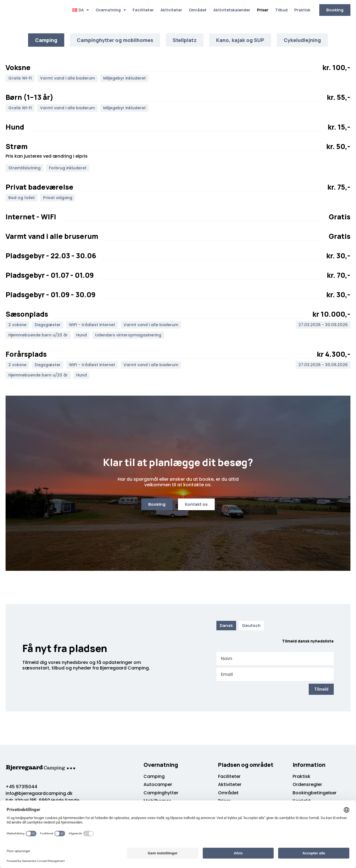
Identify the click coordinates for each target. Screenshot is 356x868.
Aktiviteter (171, 10)
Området (198, 10)
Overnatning (111, 10)
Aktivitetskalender (232, 10)
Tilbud (281, 10)
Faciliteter (143, 10)
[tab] (46, 40)
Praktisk (302, 10)
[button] (22, 79)
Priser (263, 10)
